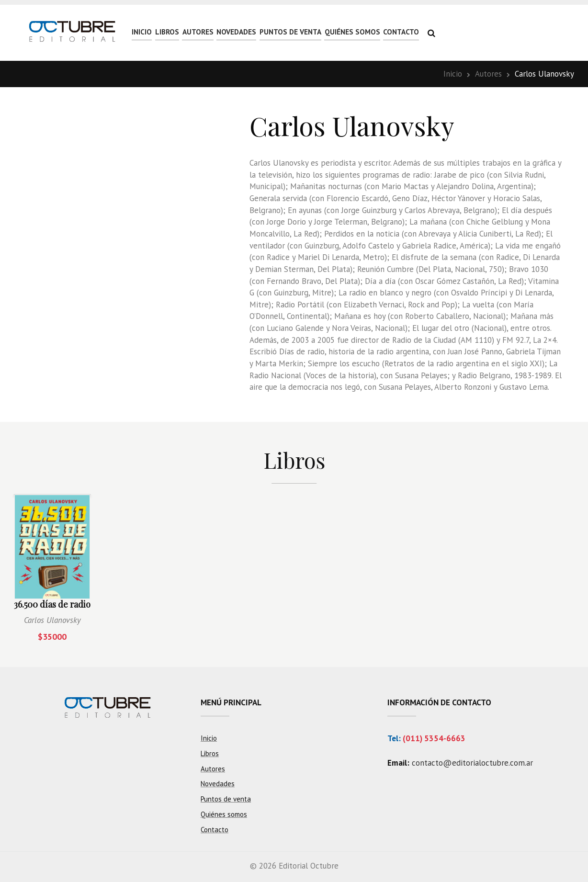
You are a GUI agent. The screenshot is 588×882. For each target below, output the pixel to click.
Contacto (497, 32)
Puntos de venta (354, 32)
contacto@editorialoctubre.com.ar (472, 763)
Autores (231, 32)
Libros (187, 32)
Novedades (284, 32)
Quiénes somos (433, 32)
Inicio (148, 32)
